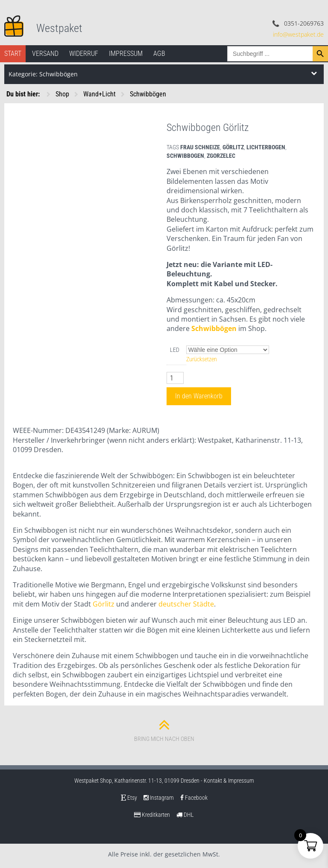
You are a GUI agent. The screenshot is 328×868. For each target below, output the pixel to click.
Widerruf (84, 54)
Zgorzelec (221, 156)
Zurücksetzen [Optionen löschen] (202, 359)
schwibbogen (185, 156)
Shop (62, 94)
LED (175, 350)
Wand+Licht (100, 94)
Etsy (129, 798)
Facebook (194, 798)
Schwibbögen (148, 94)
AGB (159, 54)
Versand (45, 54)
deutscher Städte (186, 604)
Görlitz (233, 147)
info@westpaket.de (298, 34)
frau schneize (200, 147)
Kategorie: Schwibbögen (43, 74)
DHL (185, 815)
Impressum (126, 54)
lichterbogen (266, 147)
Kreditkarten (152, 815)
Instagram (159, 798)
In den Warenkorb (199, 396)
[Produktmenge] (175, 378)
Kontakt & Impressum (229, 781)
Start (13, 54)
